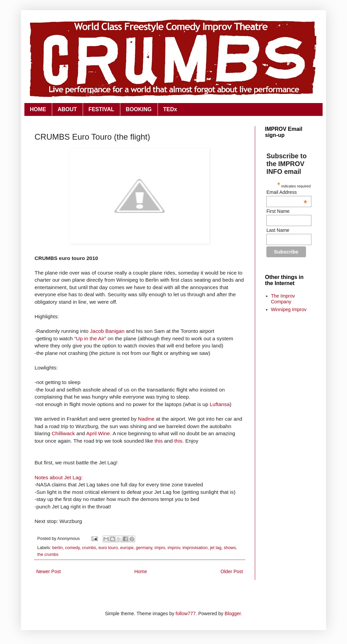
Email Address (287, 192)
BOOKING (139, 109)
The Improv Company (283, 299)
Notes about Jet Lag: (59, 477)
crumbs (89, 548)
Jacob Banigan (107, 331)
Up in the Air (90, 338)
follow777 (186, 613)
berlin (57, 548)
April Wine (98, 433)
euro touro (108, 548)
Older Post (232, 571)
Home (140, 571)
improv (174, 548)
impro (160, 548)
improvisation (195, 548)
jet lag (216, 548)
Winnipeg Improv (289, 309)
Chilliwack (63, 433)
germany (144, 548)
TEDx (170, 109)
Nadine (146, 419)
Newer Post (48, 571)
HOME (38, 109)
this (159, 441)
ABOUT (67, 109)
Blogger (233, 613)
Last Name (278, 230)
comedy (72, 548)
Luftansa (220, 404)
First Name (278, 211)
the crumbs (48, 555)
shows (230, 548)
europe (127, 548)
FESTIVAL (101, 109)
